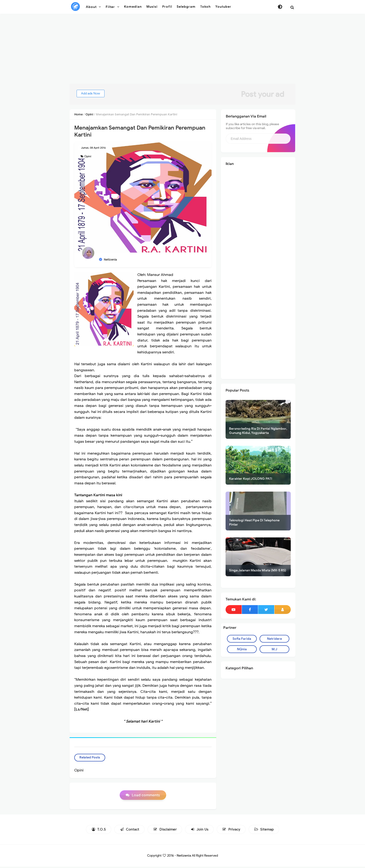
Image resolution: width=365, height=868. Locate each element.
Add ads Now (95, 93)
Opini (88, 156)
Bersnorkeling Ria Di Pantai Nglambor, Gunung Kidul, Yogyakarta (258, 431)
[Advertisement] (182, 51)
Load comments (146, 797)
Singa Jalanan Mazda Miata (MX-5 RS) (258, 570)
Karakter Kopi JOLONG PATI (251, 479)
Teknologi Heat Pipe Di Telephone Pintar (254, 522)
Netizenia (184, 857)
